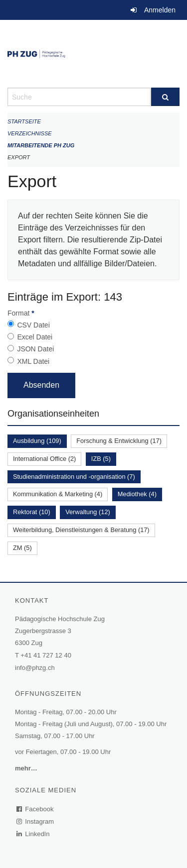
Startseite (24, 121)
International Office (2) (44, 459)
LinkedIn (33, 834)
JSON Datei (35, 349)
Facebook (35, 809)
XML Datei (33, 361)
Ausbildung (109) (37, 441)
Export (19, 157)
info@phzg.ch (35, 668)
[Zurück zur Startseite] (93, 54)
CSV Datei (33, 325)
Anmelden (160, 10)
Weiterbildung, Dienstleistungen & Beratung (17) (81, 530)
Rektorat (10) (32, 512)
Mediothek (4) (137, 494)
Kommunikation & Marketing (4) (58, 494)
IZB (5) (101, 459)
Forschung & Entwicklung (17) (119, 441)
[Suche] (166, 97)
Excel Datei (35, 337)
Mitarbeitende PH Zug (41, 145)
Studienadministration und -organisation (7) (74, 477)
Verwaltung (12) (88, 512)
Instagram (36, 821)
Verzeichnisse (30, 133)
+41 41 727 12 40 (46, 655)
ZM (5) (22, 548)
